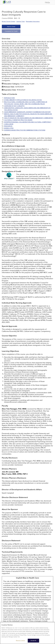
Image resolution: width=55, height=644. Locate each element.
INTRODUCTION (9, 98)
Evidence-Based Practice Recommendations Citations (25, 130)
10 (19, 18)
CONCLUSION (9, 124)
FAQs (47, 3)
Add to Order (11, 27)
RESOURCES (8, 126)
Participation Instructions (33, 21)
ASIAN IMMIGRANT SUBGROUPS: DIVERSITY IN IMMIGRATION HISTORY (27, 112)
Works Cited (9, 128)
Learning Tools (21, 21)
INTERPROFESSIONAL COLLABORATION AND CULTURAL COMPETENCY (28, 122)
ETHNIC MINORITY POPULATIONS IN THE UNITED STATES (23, 100)
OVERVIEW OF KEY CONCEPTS (14, 106)
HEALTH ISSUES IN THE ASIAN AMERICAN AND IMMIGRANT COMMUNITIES (29, 118)
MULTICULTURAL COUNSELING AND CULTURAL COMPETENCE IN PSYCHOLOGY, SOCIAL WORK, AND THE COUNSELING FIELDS (26, 103)
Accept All (33, 642)
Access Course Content (9, 21)
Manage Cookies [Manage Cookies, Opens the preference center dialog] (20, 642)
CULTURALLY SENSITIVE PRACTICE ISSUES (18, 120)
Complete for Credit (11, 31)
